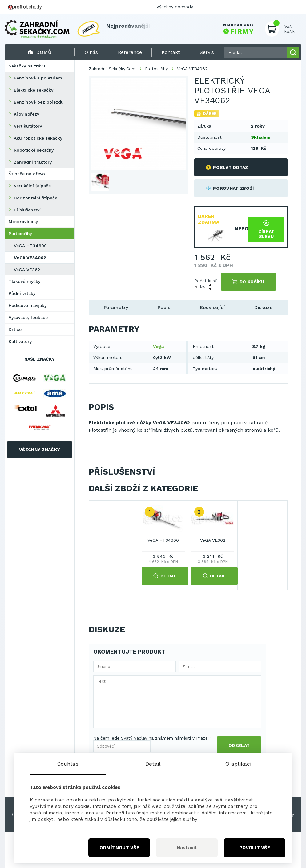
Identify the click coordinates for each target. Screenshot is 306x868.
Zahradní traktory (33, 162)
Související (212, 307)
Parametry (116, 307)
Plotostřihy (20, 234)
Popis (164, 307)
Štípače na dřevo (27, 174)
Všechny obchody (175, 7)
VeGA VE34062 (30, 258)
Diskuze (263, 307)
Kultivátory (20, 341)
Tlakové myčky (24, 281)
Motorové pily (23, 222)
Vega (158, 346)
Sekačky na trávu (27, 66)
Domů (40, 52)
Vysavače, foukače (28, 317)
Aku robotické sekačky (38, 138)
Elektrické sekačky (34, 90)
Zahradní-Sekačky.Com (112, 69)
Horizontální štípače (36, 198)
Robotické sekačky (34, 150)
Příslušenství (27, 210)
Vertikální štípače (32, 186)
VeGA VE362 (27, 270)
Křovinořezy (26, 114)
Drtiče (15, 329)
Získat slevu (266, 229)
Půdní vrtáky (22, 293)
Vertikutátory (28, 126)
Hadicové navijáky (28, 305)
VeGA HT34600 (30, 246)
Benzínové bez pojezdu (39, 102)
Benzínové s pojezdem (38, 78)
